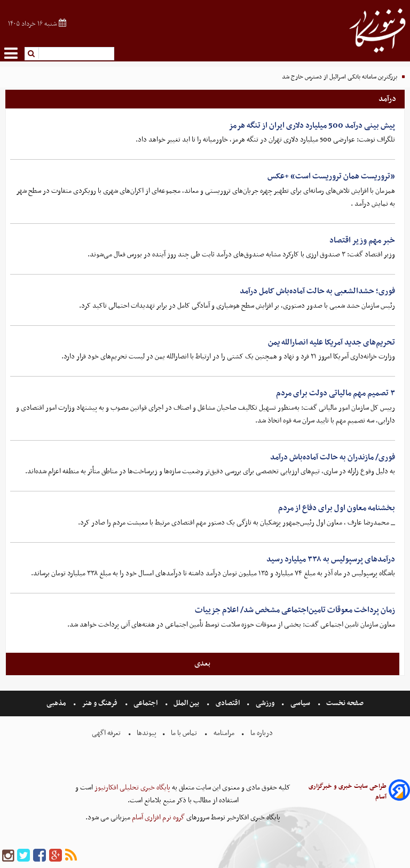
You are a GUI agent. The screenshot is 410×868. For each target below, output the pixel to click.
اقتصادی (228, 703)
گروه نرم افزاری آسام (157, 818)
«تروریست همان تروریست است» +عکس (331, 176)
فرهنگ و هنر (100, 703)
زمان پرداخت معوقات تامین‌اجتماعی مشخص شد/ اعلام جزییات (295, 610)
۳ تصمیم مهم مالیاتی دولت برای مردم (336, 393)
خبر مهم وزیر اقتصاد (362, 240)
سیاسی (300, 703)
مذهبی (57, 703)
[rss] (71, 856)
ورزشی (265, 703)
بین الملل (186, 703)
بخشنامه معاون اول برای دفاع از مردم (337, 508)
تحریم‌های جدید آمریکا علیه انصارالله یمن (332, 342)
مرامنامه (224, 733)
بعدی (202, 663)
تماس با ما (184, 733)
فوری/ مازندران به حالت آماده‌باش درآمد (333, 457)
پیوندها (146, 733)
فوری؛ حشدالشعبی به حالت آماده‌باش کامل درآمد (317, 291)
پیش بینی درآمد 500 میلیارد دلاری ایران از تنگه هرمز (312, 126)
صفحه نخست (344, 703)
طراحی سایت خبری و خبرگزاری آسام (348, 792)
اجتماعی (145, 703)
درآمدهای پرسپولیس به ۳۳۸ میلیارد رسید (331, 559)
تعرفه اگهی (107, 733)
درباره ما (262, 733)
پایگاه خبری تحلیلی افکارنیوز (132, 788)
